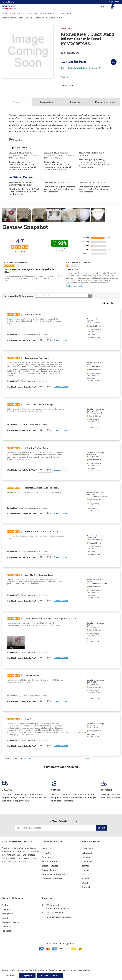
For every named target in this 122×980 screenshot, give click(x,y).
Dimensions (76, 102)
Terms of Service (50, 866)
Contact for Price (74, 62)
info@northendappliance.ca (59, 917)
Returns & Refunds (51, 861)
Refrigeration (8, 913)
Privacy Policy (49, 870)
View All (86, 887)
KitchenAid (88, 848)
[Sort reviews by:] (111, 303)
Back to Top (28, 758)
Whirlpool (87, 853)
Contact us (47, 848)
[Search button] (103, 7)
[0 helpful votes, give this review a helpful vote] (41, 340)
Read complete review (76, 286)
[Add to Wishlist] (114, 62)
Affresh (86, 878)
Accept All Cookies (50, 976)
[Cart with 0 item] (112, 7)
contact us (79, 68)
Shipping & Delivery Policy (55, 874)
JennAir (86, 857)
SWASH (86, 883)
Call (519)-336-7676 (55, 912)
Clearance (6, 926)
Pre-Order (6, 931)
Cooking (6, 905)
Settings (10, 976)
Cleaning (6, 909)
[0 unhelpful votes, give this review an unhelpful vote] (48, 340)
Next (88, 759)
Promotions (47, 857)
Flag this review (61, 340)
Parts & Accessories (11, 922)
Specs (46, 102)
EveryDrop (87, 874)
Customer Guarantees (52, 878)
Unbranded (87, 861)
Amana (85, 870)
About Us (46, 853)
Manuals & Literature (105, 102)
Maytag (86, 866)
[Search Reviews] (64, 295)
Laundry (6, 918)
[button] (16, 643)
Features (17, 102)
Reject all (27, 976)
